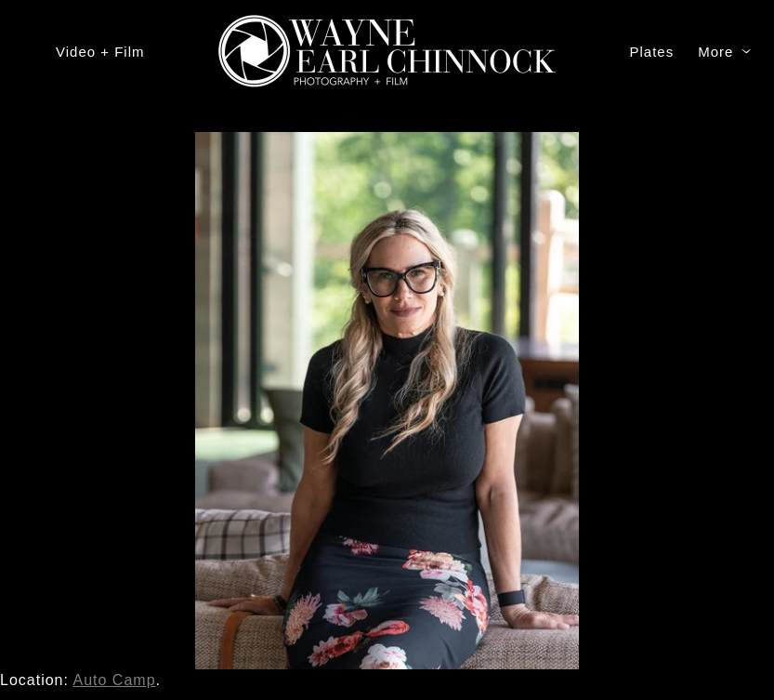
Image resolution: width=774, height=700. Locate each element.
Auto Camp (115, 680)
